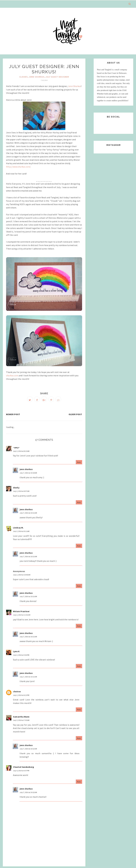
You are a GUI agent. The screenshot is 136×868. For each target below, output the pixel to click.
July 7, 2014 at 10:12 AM (28, 750)
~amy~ (16, 449)
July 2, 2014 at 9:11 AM (21, 533)
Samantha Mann (21, 718)
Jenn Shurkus (74, 86)
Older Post (75, 416)
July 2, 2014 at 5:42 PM (21, 657)
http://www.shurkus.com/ (18, 167)
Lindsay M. (18, 529)
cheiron (17, 693)
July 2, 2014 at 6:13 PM (21, 697)
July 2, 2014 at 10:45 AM (22, 576)
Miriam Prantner (21, 613)
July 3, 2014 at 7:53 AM (21, 722)
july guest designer (57, 77)
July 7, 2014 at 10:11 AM (28, 514)
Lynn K (16, 653)
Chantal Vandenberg (23, 769)
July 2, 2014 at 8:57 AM (21, 493)
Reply (79, 464)
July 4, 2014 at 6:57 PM (21, 772)
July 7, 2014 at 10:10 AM (28, 474)
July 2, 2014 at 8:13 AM (21, 453)
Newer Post (13, 416)
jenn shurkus (37, 77)
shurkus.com (12, 375)
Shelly (16, 489)
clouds (24, 77)
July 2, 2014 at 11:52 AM (22, 616)
